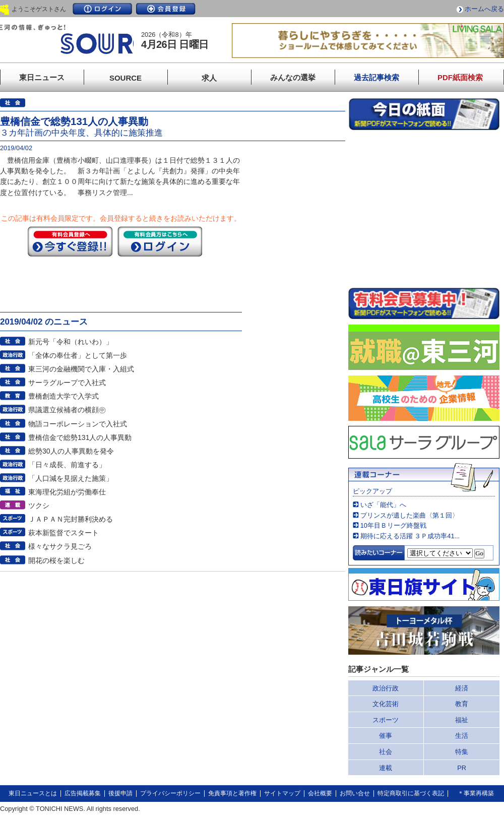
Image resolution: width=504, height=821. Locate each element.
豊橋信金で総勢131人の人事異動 (80, 437)
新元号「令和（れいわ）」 (71, 342)
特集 (462, 752)
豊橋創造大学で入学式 (64, 396)
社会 (386, 752)
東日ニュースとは (33, 793)
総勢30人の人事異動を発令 (71, 451)
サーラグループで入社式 (67, 383)
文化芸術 (386, 704)
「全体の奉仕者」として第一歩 (78, 355)
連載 (386, 768)
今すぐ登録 (70, 241)
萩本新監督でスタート (64, 533)
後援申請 (120, 793)
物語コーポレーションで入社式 (78, 424)
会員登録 (166, 9)
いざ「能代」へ (383, 505)
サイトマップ (282, 793)
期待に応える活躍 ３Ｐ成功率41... (410, 536)
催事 (386, 736)
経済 (462, 688)
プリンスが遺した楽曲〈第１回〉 (409, 515)
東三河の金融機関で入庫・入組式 (81, 369)
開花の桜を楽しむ (56, 560)
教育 (462, 704)
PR (462, 768)
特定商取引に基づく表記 (411, 793)
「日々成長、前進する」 (67, 465)
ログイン (102, 9)
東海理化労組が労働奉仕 (67, 492)
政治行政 (386, 688)
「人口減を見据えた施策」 (71, 478)
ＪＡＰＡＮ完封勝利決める (71, 519)
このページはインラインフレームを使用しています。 (424, 209)
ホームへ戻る (484, 9)
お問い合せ (355, 793)
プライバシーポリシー (170, 793)
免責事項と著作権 (232, 793)
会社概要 (320, 793)
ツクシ (39, 506)
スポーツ (386, 720)
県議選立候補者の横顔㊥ (67, 410)
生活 (462, 736)
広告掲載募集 (83, 793)
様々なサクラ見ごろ (60, 546)
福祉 (462, 720)
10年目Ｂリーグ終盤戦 (393, 525)
